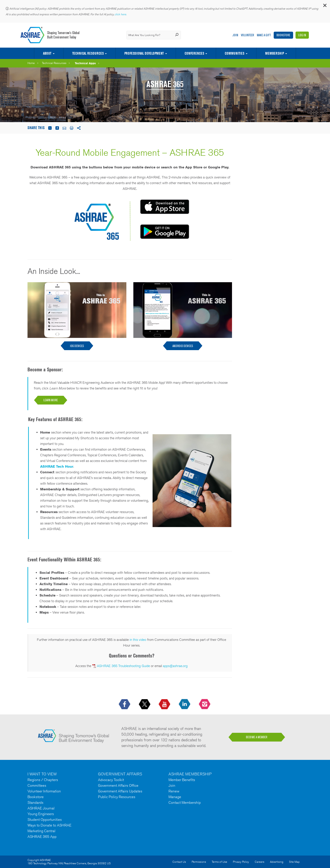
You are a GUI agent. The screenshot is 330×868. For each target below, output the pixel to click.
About (47, 53)
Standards (35, 802)
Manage (175, 797)
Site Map (294, 862)
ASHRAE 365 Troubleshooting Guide (123, 666)
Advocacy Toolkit (111, 780)
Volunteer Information (44, 791)
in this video (138, 640)
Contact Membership (185, 802)
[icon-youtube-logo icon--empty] (165, 704)
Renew (174, 791)
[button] (325, 6)
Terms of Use (219, 862)
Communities (235, 53)
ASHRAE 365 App (42, 837)
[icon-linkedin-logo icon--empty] (185, 704)
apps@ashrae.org (175, 666)
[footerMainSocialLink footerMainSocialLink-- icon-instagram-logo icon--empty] (205, 704)
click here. (121, 14)
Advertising (277, 862)
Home (31, 63)
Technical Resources (88, 53)
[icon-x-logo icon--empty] (145, 704)
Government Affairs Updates (120, 791)
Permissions (199, 862)
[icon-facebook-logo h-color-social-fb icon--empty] (125, 704)
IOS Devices (77, 346)
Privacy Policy (241, 862)
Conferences (194, 53)
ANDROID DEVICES (183, 346)
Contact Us (179, 862)
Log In (302, 35)
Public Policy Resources (117, 797)
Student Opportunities (45, 820)
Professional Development (144, 53)
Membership (275, 53)
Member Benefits (182, 780)
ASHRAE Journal (41, 808)
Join (235, 35)
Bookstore (283, 35)
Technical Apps (85, 63)
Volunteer (247, 35)
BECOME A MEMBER (257, 737)
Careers (260, 862)
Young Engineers (41, 814)
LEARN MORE (51, 400)
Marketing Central (41, 831)
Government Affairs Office (118, 785)
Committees (37, 785)
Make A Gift (264, 35)
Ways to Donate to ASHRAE (49, 825)
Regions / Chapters (43, 780)
